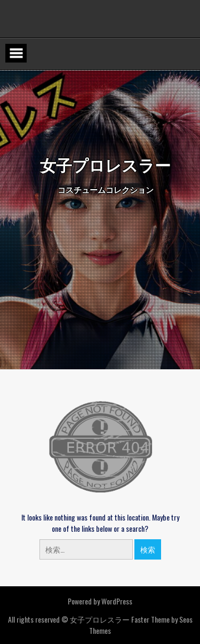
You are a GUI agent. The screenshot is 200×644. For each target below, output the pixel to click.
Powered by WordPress (100, 601)
